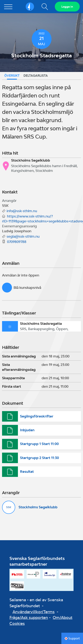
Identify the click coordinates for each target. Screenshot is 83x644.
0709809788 (17, 242)
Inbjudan (27, 430)
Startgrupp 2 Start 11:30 (39, 458)
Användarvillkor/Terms (34, 612)
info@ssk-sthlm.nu (22, 211)
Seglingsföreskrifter (37, 416)
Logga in (67, 7)
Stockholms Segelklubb (38, 507)
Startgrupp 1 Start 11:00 (39, 444)
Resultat (27, 472)
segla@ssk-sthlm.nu (23, 236)
